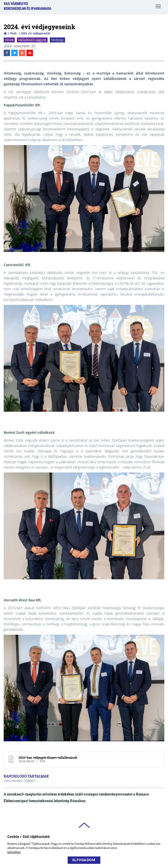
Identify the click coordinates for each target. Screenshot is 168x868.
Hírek (13, 33)
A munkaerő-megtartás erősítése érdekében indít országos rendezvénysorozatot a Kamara (76, 794)
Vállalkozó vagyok (32, 40)
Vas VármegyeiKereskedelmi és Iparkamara (27, 6)
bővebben (14, 852)
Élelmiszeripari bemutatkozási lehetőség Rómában (45, 801)
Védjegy (57, 40)
